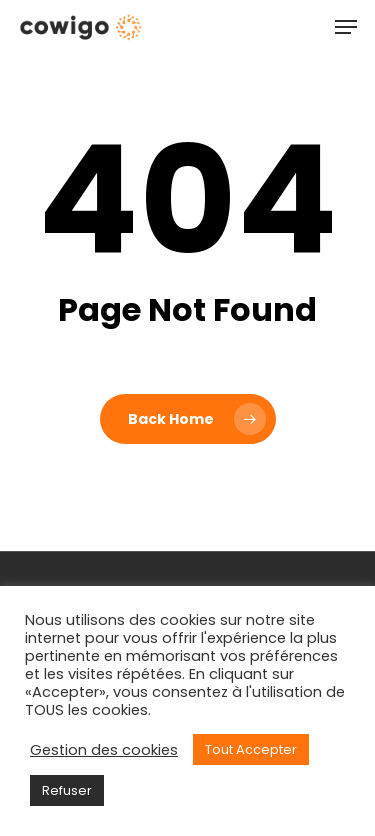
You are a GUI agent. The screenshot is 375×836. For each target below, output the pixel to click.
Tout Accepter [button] (251, 749)
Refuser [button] (67, 790)
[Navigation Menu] (346, 27)
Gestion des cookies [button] (104, 750)
